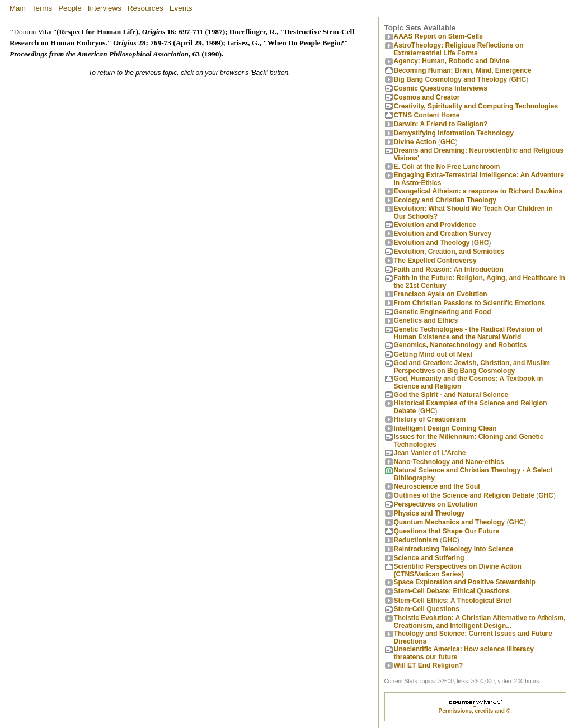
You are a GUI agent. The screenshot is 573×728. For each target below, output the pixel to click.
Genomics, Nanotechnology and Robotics (461, 345)
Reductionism (416, 540)
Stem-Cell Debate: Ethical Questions (452, 591)
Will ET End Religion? (429, 665)
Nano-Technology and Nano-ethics (449, 462)
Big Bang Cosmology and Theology (451, 79)
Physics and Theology (429, 513)
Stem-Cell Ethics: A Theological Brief (453, 601)
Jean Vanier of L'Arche (430, 453)
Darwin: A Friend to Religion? (441, 124)
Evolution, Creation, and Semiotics (449, 252)
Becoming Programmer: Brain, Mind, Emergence (463, 70)
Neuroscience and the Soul (437, 486)
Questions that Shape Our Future (447, 531)
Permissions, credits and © (475, 711)
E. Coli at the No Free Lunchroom (447, 167)
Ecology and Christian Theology (445, 200)
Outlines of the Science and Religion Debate (464, 495)
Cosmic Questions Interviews (441, 88)
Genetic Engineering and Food (443, 312)
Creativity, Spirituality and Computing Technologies (476, 106)
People (70, 8)
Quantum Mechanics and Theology (450, 522)
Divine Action (415, 142)
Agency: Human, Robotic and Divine (452, 61)
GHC (519, 79)
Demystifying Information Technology (454, 133)
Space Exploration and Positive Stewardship (465, 582)
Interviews (105, 8)
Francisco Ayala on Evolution (441, 294)
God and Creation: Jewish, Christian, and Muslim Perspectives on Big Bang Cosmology (472, 367)
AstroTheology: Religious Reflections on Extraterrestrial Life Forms (459, 49)
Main (18, 8)
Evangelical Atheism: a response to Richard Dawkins (478, 191)
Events (181, 8)
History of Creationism (430, 419)
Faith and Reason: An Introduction (449, 270)
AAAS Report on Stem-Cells (438, 36)
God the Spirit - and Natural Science (451, 395)
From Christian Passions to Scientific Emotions (470, 303)
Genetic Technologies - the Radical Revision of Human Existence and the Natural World (469, 333)
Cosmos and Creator (427, 97)
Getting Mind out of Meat (433, 354)
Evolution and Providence (435, 225)
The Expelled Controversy (435, 261)
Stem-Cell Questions (427, 609)
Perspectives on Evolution (436, 504)
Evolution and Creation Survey (443, 234)
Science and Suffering (429, 558)
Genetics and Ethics (426, 320)
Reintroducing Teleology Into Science (454, 549)
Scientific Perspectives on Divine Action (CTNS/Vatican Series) (458, 570)
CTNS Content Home (427, 115)
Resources (145, 8)
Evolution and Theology (432, 243)
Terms (42, 8)
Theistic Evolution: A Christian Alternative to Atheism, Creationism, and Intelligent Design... (480, 622)
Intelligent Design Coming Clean (445, 428)
